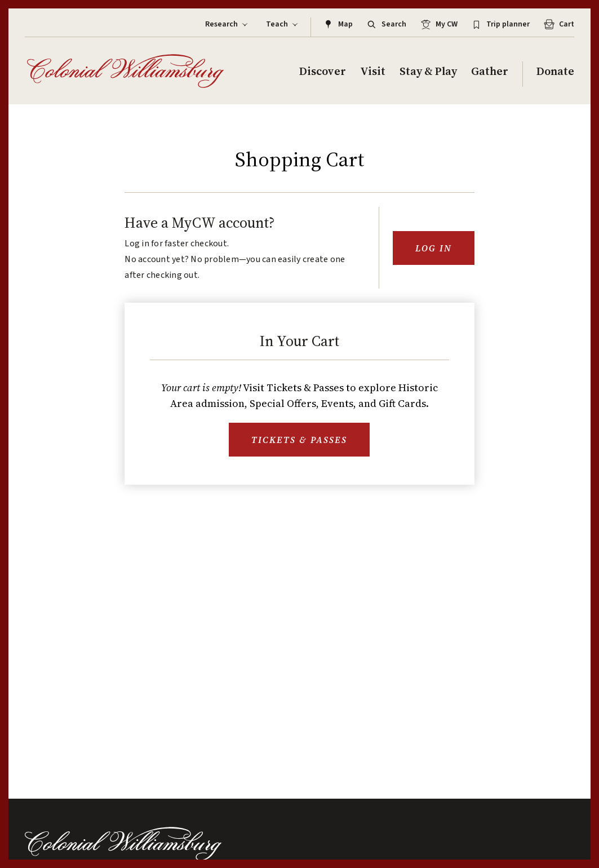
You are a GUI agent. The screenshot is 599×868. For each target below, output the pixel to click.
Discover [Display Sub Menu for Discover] (323, 71)
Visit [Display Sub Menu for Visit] (373, 71)
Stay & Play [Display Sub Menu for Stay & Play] (428, 71)
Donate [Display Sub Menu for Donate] (555, 71)
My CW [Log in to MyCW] (438, 25)
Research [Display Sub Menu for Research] (227, 24)
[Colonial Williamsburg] (126, 71)
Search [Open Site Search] (385, 25)
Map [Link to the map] (337, 25)
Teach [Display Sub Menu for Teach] (283, 24)
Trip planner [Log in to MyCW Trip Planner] (500, 25)
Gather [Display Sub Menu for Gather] (490, 71)
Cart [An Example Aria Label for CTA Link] (558, 25)
